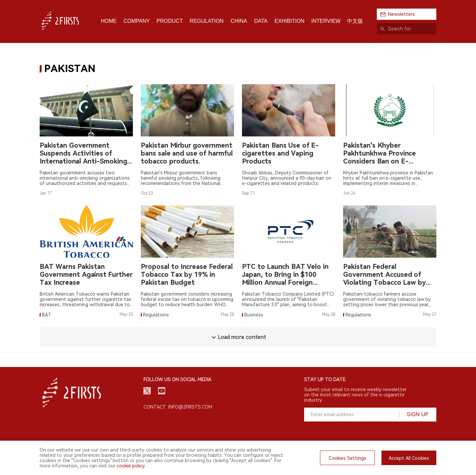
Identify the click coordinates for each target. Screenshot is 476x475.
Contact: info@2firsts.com (178, 407)
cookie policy (131, 466)
